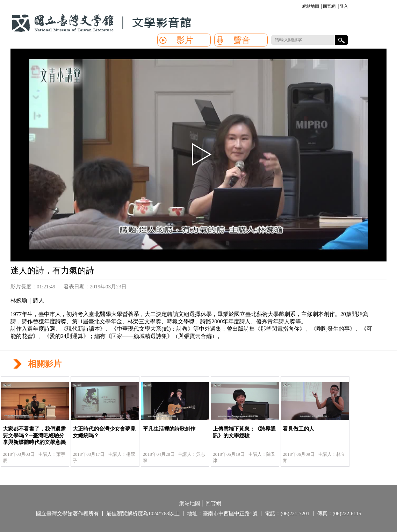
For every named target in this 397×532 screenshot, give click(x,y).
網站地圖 (311, 6)
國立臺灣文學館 (101, 23)
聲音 (242, 40)
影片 (185, 40)
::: (301, 7)
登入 (344, 6)
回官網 (329, 6)
